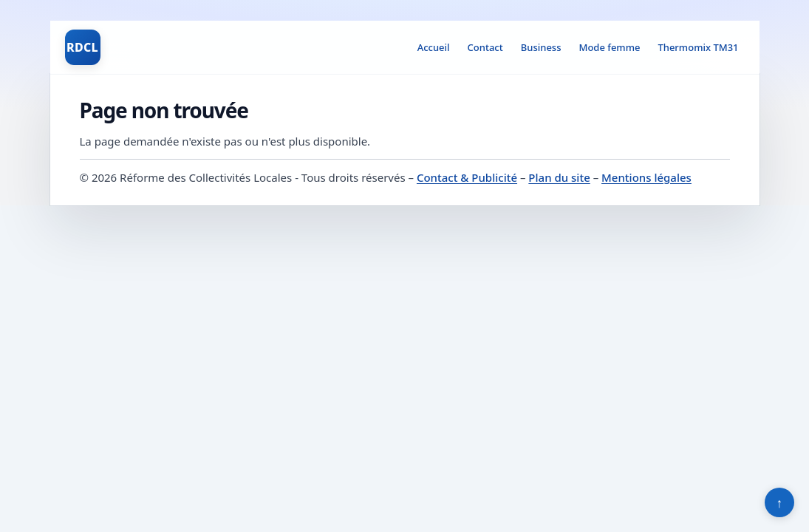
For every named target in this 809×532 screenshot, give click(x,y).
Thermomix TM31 (698, 47)
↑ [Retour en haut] (780, 502)
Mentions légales (646, 177)
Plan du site (559, 177)
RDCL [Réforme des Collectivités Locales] (82, 47)
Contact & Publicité (467, 177)
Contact (485, 47)
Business (541, 47)
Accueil (434, 47)
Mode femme (609, 47)
